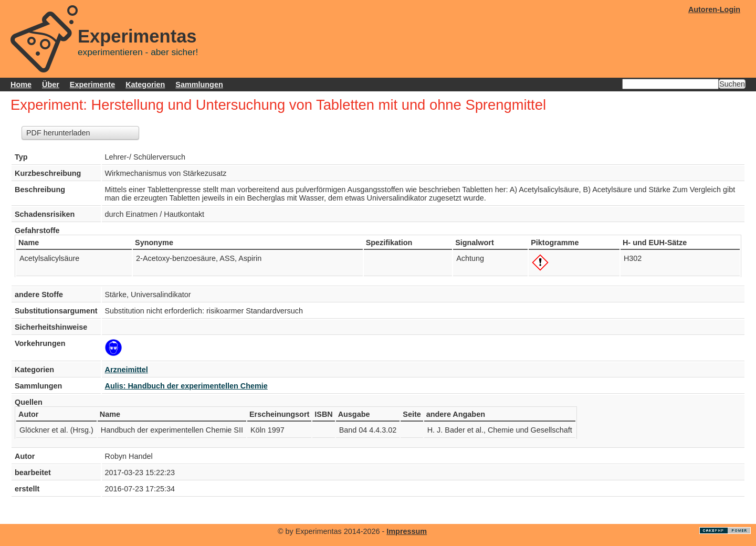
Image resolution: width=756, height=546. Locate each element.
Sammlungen (199, 85)
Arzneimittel (127, 370)
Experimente (92, 85)
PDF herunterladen (58, 133)
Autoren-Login (714, 9)
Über (51, 85)
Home (21, 85)
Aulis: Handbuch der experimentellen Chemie (186, 386)
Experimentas (137, 36)
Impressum (407, 531)
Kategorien (145, 85)
